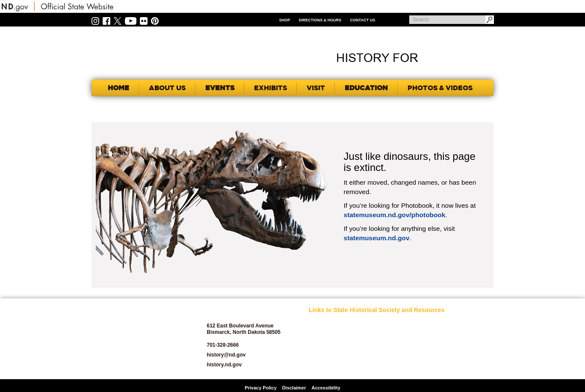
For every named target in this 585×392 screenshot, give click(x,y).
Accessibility (326, 388)
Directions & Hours (320, 20)
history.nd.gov (224, 365)
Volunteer (447, 367)
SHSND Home (324, 323)
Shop (285, 20)
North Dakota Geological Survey (393, 355)
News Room (386, 343)
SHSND (139, 339)
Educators (384, 323)
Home (118, 88)
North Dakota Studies (396, 367)
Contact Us (363, 20)
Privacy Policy (261, 388)
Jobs (378, 333)
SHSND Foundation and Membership (458, 335)
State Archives (452, 347)
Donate (317, 367)
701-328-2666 (223, 345)
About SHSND (324, 333)
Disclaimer (294, 388)
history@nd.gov (226, 355)
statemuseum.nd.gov (377, 238)
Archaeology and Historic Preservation (332, 345)
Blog (314, 357)
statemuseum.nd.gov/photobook (395, 215)
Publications (450, 323)
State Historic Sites (458, 357)
